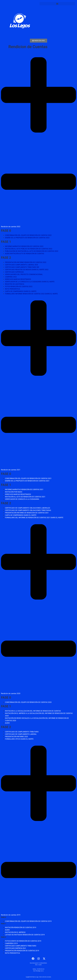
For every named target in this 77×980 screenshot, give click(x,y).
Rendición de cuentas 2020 (11, 693)
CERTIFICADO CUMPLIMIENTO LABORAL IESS (21, 265)
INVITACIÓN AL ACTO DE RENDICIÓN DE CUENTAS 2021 (25, 497)
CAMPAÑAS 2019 (11, 943)
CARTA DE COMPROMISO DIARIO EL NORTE (21, 291)
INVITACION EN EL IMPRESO (15, 932)
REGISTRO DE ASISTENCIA (15, 284)
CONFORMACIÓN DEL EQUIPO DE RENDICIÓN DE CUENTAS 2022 (28, 235)
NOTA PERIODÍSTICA (12, 289)
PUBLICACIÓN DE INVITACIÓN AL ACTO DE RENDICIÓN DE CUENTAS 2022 (32, 251)
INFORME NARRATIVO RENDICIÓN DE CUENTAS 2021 (24, 489)
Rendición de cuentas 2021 (11, 470)
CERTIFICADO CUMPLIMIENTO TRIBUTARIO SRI (22, 267)
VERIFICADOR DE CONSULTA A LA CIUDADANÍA (22, 499)
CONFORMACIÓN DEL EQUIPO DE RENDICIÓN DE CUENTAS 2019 (28, 921)
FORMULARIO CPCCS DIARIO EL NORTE (19, 739)
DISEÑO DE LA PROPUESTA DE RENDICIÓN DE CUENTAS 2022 (27, 238)
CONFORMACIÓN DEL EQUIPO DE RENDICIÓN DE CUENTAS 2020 (28, 702)
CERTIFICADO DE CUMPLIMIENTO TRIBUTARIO (22, 732)
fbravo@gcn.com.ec (40, 971)
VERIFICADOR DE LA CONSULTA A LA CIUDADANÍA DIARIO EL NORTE (30, 282)
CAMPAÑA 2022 (11, 277)
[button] (57, 4)
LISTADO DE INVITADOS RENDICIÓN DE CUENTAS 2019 (25, 935)
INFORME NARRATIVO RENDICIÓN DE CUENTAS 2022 (24, 246)
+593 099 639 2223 (41, 969)
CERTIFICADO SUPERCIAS (14, 272)
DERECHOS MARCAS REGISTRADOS (18, 279)
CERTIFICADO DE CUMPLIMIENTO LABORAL (21, 734)
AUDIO (7, 723)
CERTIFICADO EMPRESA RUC (15, 948)
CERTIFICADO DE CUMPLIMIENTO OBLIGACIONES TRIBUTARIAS (28, 510)
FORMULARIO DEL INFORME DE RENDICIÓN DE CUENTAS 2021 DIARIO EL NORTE (34, 518)
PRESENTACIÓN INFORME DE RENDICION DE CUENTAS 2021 (27, 513)
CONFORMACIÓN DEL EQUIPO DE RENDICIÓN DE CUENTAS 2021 (28, 478)
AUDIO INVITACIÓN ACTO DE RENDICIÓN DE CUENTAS (25, 254)
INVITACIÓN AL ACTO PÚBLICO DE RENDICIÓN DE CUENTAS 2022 (29, 249)
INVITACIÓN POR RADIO (14, 492)
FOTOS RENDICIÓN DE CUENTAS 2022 (19, 287)
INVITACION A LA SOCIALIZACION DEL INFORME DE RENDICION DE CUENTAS (33, 711)
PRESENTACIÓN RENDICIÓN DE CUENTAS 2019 (22, 951)
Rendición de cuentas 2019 (11, 915)
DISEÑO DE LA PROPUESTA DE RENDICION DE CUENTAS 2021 (27, 481)
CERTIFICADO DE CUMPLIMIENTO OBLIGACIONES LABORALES (28, 508)
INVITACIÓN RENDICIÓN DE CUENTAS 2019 (21, 927)
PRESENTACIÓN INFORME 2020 (16, 737)
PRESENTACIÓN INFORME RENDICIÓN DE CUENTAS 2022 (26, 262)
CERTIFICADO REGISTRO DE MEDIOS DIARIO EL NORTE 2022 (27, 270)
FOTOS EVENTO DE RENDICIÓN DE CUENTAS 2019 (23, 941)
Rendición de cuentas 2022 (11, 227)
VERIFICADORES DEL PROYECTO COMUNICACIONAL (24, 274)
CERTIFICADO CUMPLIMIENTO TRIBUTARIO (21, 946)
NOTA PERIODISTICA (12, 953)
